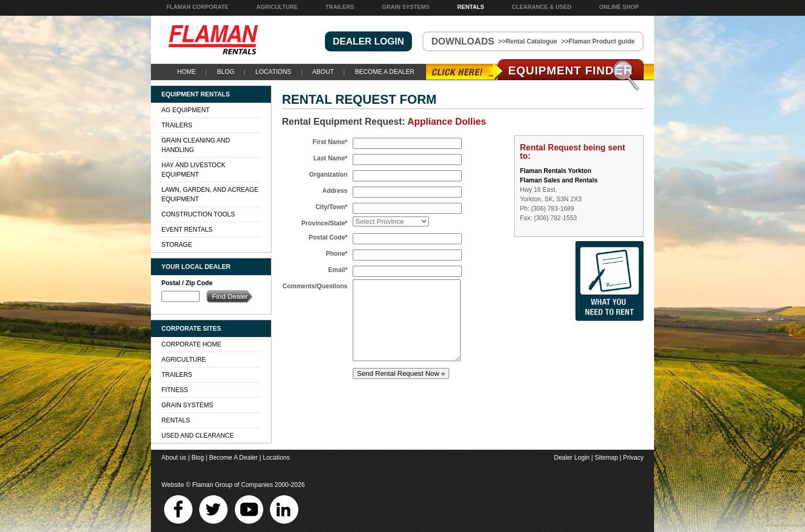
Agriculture (277, 7)
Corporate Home (191, 344)
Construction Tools (198, 214)
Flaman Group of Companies (233, 485)
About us (174, 458)
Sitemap (606, 458)
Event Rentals (187, 230)
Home (187, 72)
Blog (226, 72)
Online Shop (619, 7)
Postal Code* (328, 237)
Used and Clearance (198, 436)
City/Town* (331, 207)
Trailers (340, 7)
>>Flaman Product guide (598, 41)
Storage (177, 245)
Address (335, 191)
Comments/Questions (315, 286)
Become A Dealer (384, 72)
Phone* (337, 254)
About (323, 72)
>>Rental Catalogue (528, 41)
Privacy (633, 458)
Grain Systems (406, 7)
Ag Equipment (186, 110)
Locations (273, 72)
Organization (328, 175)
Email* (338, 270)
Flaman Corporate (197, 7)
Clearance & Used (542, 7)
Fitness (175, 390)
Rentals (471, 7)
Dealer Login (572, 458)
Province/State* (324, 223)
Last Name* (330, 158)
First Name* (330, 142)
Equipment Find (571, 70)
